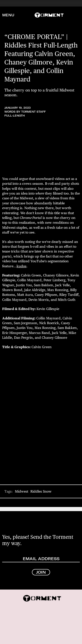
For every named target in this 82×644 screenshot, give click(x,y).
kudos (22, 266)
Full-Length (15, 116)
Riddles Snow (41, 491)
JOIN (41, 572)
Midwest (22, 491)
